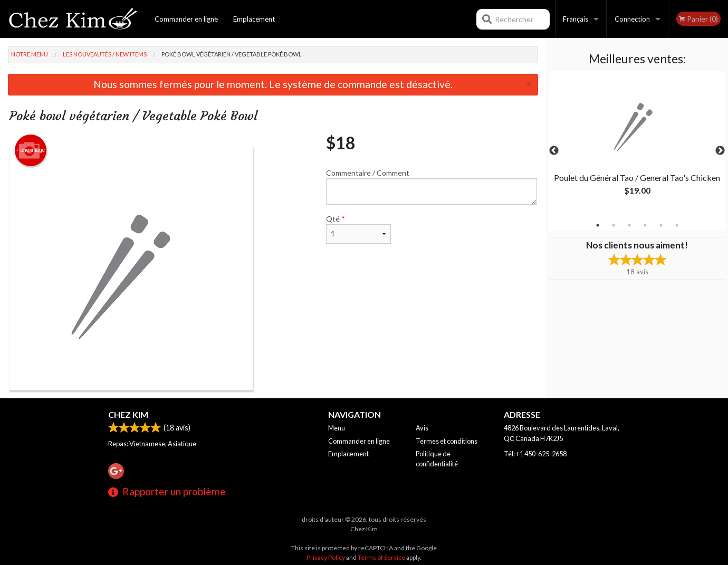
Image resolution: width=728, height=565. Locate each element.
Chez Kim (128, 414)
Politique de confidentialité (437, 459)
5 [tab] (661, 225)
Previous (554, 151)
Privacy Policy (326, 557)
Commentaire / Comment (431, 186)
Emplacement (254, 19)
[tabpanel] (637, 145)
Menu (337, 428)
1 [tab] (598, 225)
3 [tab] (629, 225)
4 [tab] (645, 225)
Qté (358, 229)
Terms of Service (381, 557)
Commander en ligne (186, 19)
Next (720, 151)
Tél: (535, 454)
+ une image (30, 150)
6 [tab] (677, 225)
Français (576, 19)
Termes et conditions (447, 441)
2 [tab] (614, 225)
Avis (422, 428)
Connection (632, 19)
